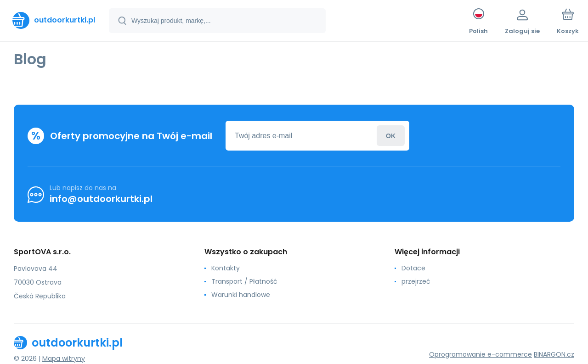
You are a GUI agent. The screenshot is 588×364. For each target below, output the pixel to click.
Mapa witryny (64, 358)
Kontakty (226, 268)
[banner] (54, 20)
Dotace (413, 268)
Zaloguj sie (391, 136)
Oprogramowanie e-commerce (481, 354)
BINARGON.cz (554, 354)
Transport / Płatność (244, 281)
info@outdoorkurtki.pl (101, 199)
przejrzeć (416, 281)
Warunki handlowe (241, 295)
